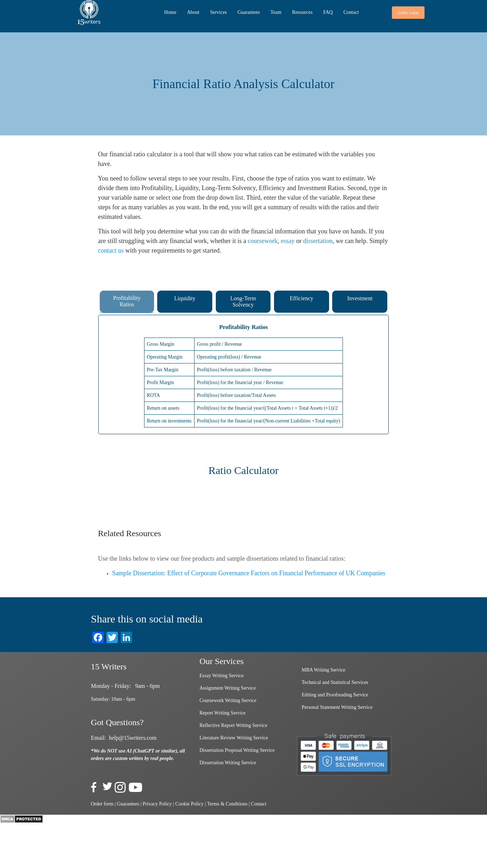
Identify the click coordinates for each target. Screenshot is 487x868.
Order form (102, 804)
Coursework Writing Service (228, 700)
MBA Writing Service (324, 670)
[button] (408, 13)
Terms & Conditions (227, 804)
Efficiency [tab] (301, 298)
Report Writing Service (223, 713)
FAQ (328, 12)
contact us (111, 250)
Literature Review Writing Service (234, 738)
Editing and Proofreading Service (335, 695)
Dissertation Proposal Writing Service (237, 750)
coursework (263, 241)
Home (170, 12)
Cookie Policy (190, 804)
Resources (302, 12)
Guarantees (249, 12)
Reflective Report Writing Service (233, 725)
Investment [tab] (360, 298)
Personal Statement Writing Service (337, 707)
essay (288, 241)
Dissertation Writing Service (228, 763)
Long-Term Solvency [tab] (243, 301)
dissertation (318, 241)
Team (276, 12)
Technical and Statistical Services (335, 682)
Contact (351, 12)
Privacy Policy (157, 804)
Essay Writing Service (221, 676)
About (193, 12)
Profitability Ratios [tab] (127, 301)
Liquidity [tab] (185, 298)
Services (218, 12)
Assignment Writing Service (228, 688)
